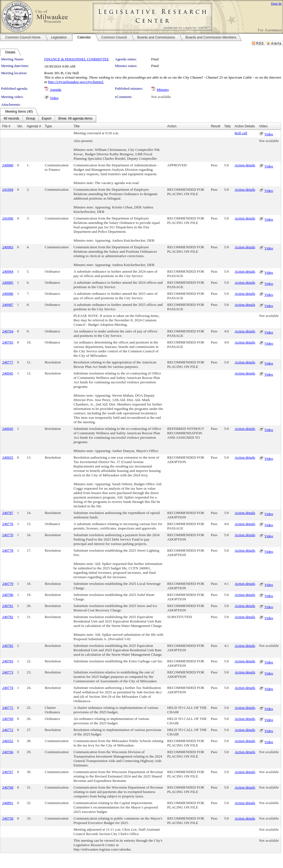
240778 (8, 550)
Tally (227, 126)
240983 (8, 247)
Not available (161, 97)
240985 (8, 282)
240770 (8, 535)
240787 (8, 513)
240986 (8, 294)
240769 (8, 719)
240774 (8, 688)
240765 (8, 342)
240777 (8, 362)
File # (6, 126)
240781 (8, 606)
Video (54, 98)
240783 (8, 661)
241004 (8, 189)
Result (216, 126)
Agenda (55, 90)
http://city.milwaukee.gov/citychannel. (76, 82)
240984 (8, 271)
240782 (8, 617)
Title (77, 126)
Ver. (20, 126)
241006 (8, 218)
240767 (8, 772)
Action (172, 126)
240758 (8, 818)
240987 (8, 305)
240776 (8, 524)
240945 (8, 373)
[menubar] (48, 119)
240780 (8, 595)
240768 (8, 787)
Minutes (163, 90)
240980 (8, 165)
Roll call (241, 133)
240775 (8, 708)
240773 (8, 672)
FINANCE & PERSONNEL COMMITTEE (77, 59)
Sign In (276, 3)
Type (48, 126)
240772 (8, 730)
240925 (8, 457)
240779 (8, 584)
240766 (8, 752)
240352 (8, 741)
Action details (245, 165)
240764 (8, 331)
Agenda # (34, 126)
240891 (8, 803)
